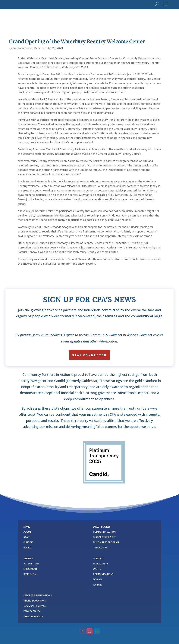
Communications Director (28, 48)
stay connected (89, 355)
